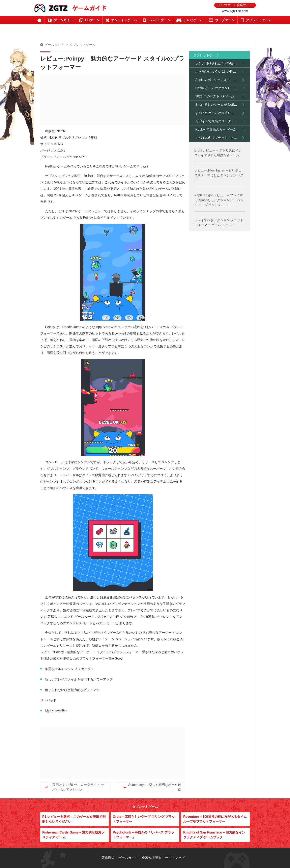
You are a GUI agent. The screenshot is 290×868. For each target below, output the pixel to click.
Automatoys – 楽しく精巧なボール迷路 (147, 787)
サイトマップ (175, 858)
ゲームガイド (54, 45)
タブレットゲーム (83, 45)
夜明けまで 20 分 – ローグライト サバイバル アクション (78, 787)
